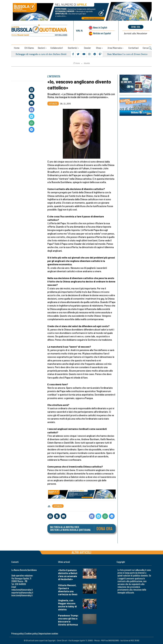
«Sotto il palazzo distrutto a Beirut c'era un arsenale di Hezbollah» (68, 575)
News (100, 27)
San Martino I (115, 54)
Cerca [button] (147, 48)
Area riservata (115, 48)
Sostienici (73, 48)
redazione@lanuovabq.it (22, 590)
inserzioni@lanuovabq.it (22, 595)
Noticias (102, 33)
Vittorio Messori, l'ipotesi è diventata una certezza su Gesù (68, 590)
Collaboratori (57, 48)
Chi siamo (29, 48)
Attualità (87, 63)
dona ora (136, 27)
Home (17, 48)
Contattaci (133, 48)
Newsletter (136, 34)
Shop (98, 48)
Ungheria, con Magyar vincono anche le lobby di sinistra (67, 605)
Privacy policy (17, 633)
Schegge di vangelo (27, 54)
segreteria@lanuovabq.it (22, 592)
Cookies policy (31, 633)
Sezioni (41, 48)
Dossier (87, 48)
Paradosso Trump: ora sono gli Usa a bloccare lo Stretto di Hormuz (68, 620)
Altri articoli (81, 552)
